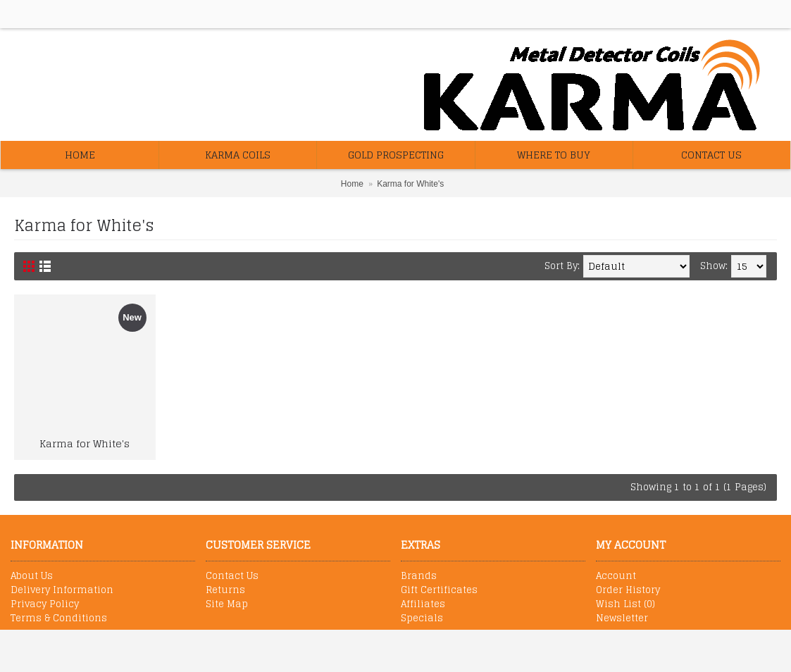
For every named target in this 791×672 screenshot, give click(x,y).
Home (352, 184)
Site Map (227, 604)
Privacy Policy (45, 604)
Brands (419, 576)
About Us (32, 576)
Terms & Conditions (59, 618)
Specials (422, 618)
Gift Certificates (439, 590)
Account (616, 576)
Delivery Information (62, 590)
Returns (225, 590)
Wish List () (625, 604)
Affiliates (423, 604)
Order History (628, 590)
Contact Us (232, 576)
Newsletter (622, 618)
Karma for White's (410, 184)
